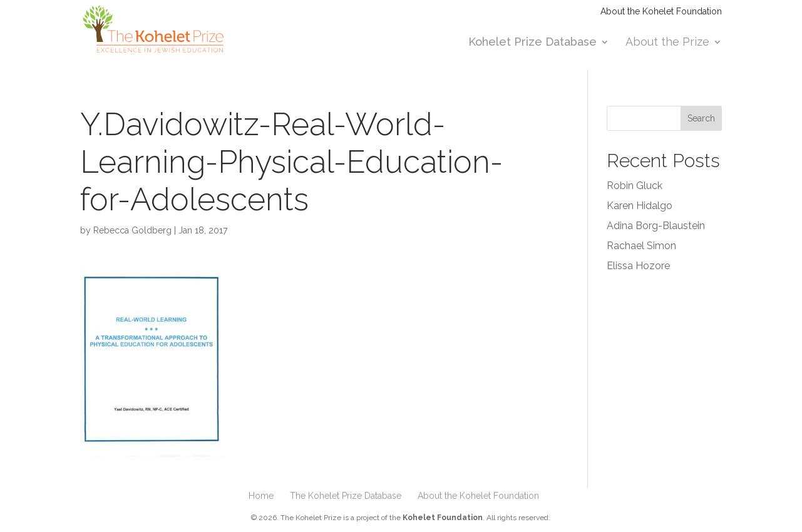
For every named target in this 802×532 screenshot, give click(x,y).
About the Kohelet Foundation (661, 12)
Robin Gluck (635, 186)
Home (261, 496)
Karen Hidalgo (640, 206)
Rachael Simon (641, 246)
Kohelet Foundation (443, 518)
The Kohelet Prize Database (346, 496)
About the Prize (667, 43)
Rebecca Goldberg (132, 230)
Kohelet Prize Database (532, 43)
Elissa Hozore (638, 266)
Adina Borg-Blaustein (656, 226)
